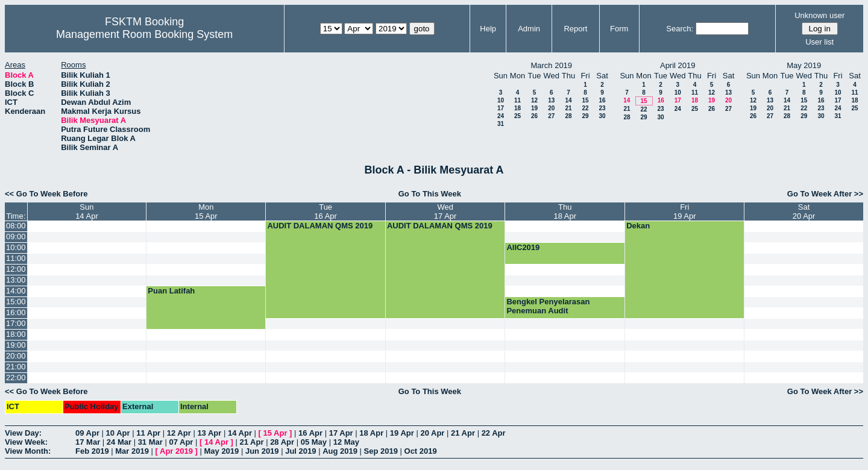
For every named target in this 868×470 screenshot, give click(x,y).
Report (575, 29)
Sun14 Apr (87, 211)
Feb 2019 (92, 451)
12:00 (16, 269)
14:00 (16, 291)
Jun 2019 (262, 451)
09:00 (16, 237)
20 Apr (432, 433)
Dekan (638, 226)
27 (551, 116)
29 (585, 116)
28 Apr (282, 442)
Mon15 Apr (206, 211)
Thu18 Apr (565, 211)
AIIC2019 (523, 247)
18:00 (16, 334)
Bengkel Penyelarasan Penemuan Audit (548, 306)
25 (517, 116)
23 (602, 108)
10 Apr (118, 433)
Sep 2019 (381, 451)
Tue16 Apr (325, 211)
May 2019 (221, 451)
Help (488, 29)
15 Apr (275, 433)
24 (501, 116)
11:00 (16, 258)
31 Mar (150, 442)
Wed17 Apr (445, 211)
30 (602, 116)
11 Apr (148, 433)
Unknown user (819, 15)
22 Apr (494, 433)
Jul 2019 (300, 451)
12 (534, 100)
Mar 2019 (132, 451)
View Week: (26, 442)
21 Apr (463, 433)
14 (568, 100)
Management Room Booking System (144, 34)
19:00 (16, 345)
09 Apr (87, 433)
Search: (680, 29)
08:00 (16, 226)
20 (551, 108)
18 (517, 108)
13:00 (16, 280)
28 (568, 116)
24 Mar (119, 442)
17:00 (16, 323)
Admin (529, 29)
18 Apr (371, 433)
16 (602, 100)
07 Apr (181, 442)
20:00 (16, 356)
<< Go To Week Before (46, 194)
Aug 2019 (340, 451)
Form (619, 29)
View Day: (23, 433)
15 (585, 100)
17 (501, 108)
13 (551, 100)
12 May (346, 442)
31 (501, 124)
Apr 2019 (176, 451)
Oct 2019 (421, 451)
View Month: (28, 451)
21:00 (16, 367)
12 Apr (179, 433)
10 (501, 100)
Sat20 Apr (804, 211)
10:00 (16, 247)
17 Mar (88, 442)
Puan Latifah (171, 291)
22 (585, 108)
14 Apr (240, 433)
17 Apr (341, 433)
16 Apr (310, 433)
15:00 (16, 302)
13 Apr (209, 433)
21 (568, 108)
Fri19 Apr (685, 211)
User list (819, 42)
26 (534, 116)
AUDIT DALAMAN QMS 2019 (320, 226)
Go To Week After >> (825, 194)
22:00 (16, 378)
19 (534, 108)
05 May (314, 442)
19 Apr (402, 433)
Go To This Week (430, 194)
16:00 (16, 312)
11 (517, 100)
